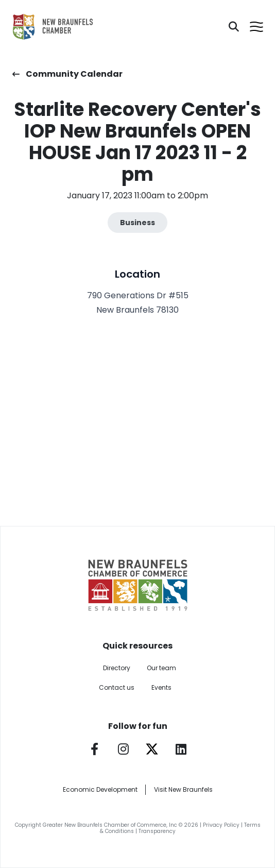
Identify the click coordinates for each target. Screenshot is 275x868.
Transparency (157, 831)
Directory (117, 668)
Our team (161, 668)
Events (161, 687)
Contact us (117, 687)
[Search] (234, 27)
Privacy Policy (221, 825)
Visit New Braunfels (183, 789)
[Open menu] (256, 27)
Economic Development (100, 789)
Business (137, 223)
